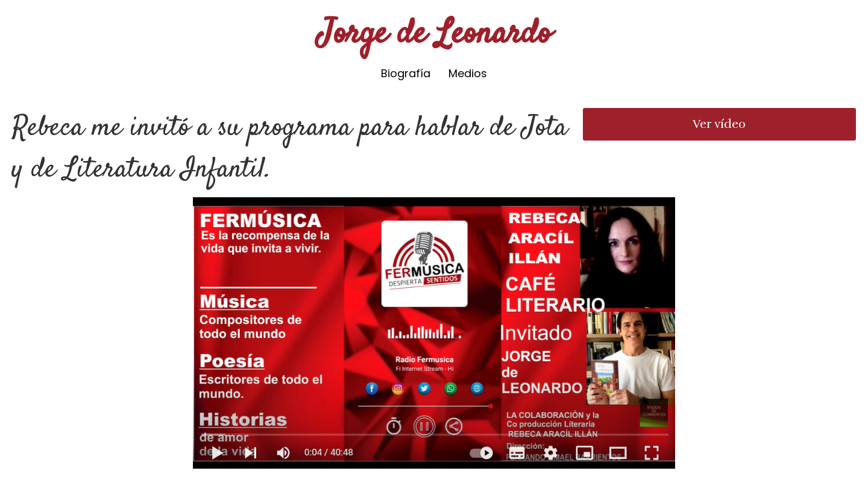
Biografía (406, 73)
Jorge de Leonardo (434, 35)
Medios (468, 73)
